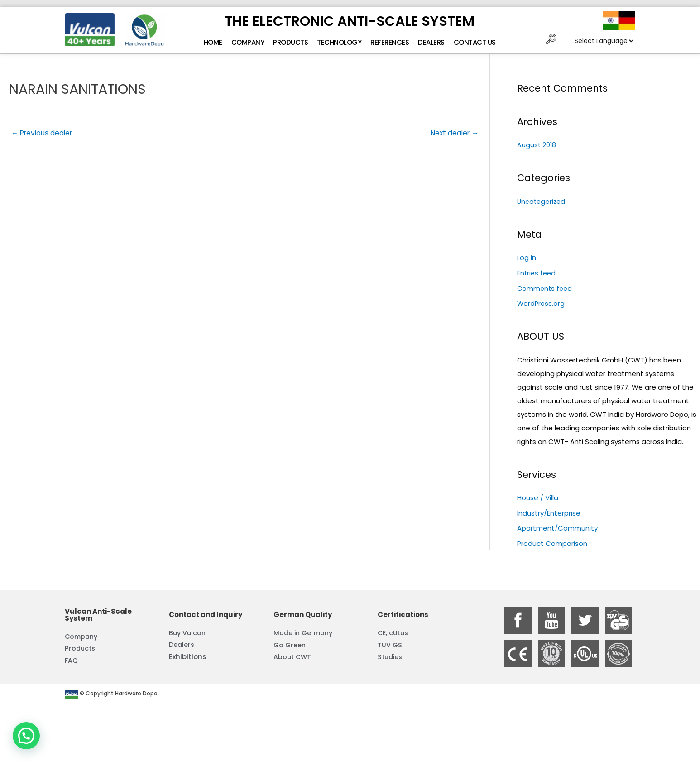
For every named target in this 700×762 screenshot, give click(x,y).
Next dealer (453, 133)
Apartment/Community (557, 528)
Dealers (431, 42)
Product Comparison (552, 544)
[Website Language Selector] (604, 41)
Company (248, 42)
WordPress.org (542, 303)
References (390, 42)
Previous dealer (44, 133)
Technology (339, 42)
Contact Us (475, 42)
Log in (527, 258)
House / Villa (538, 498)
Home (213, 42)
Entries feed (537, 273)
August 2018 (537, 145)
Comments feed (546, 288)
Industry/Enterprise (549, 513)
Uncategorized (542, 201)
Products (290, 42)
